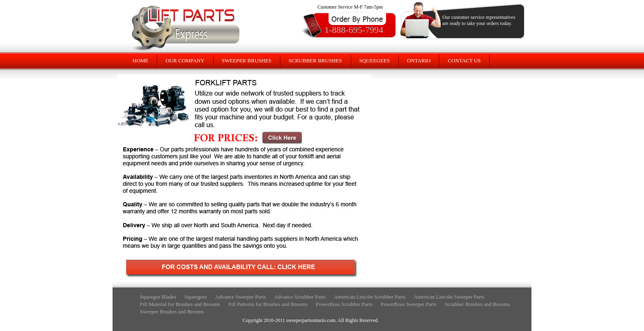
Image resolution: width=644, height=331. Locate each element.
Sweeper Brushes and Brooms (172, 312)
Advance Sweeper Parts (240, 297)
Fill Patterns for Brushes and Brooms (268, 304)
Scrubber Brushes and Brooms (477, 304)
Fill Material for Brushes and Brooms (180, 304)
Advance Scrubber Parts (300, 297)
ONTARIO (419, 60)
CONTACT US (464, 60)
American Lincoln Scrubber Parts (370, 297)
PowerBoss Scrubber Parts (344, 304)
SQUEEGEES (375, 60)
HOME (140, 60)
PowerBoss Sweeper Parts (409, 304)
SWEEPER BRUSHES (247, 60)
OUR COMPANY (185, 60)
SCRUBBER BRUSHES (315, 60)
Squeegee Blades (158, 297)
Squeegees (196, 297)
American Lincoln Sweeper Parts (449, 297)
